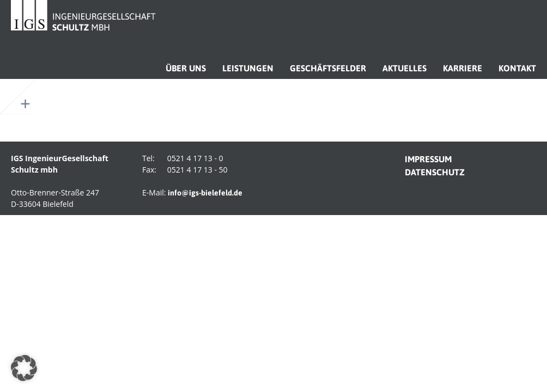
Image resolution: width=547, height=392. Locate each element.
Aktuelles (405, 68)
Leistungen (248, 68)
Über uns (186, 68)
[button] (24, 368)
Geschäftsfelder (328, 68)
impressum (428, 159)
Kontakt (517, 68)
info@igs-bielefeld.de (205, 193)
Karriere (463, 68)
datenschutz (435, 172)
